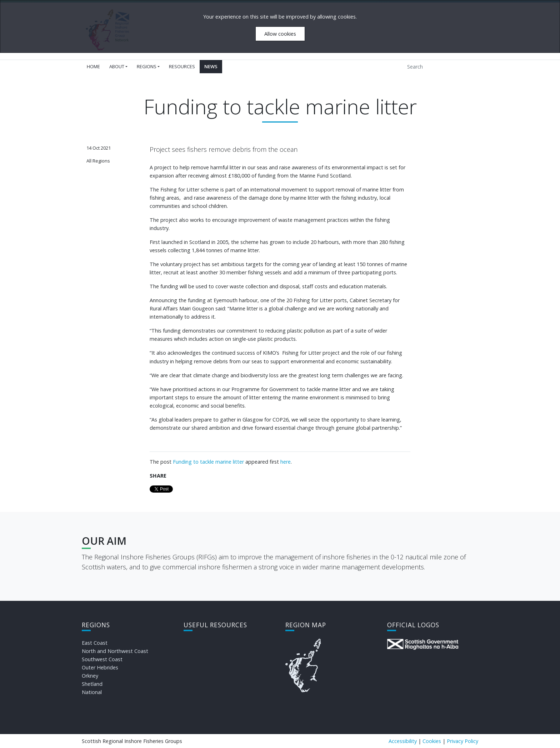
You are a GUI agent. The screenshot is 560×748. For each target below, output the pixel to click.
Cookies (432, 741)
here (286, 462)
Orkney (90, 676)
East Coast (95, 643)
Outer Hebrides (100, 667)
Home (93, 66)
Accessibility (403, 741)
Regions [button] (147, 66)
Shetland (92, 684)
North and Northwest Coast (115, 651)
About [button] (117, 66)
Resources (182, 66)
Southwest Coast (102, 659)
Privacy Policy (462, 741)
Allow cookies (280, 34)
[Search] (436, 67)
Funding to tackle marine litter (208, 462)
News (211, 66)
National (92, 692)
